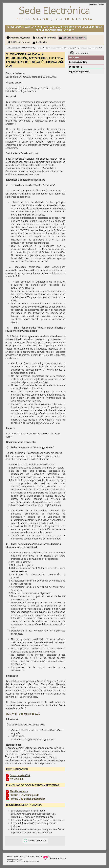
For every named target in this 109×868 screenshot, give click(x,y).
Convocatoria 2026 (20, 775)
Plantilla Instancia (19, 791)
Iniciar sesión (75, 67)
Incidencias (42, 42)
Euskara (101, 4)
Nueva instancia (35, 841)
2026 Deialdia (17, 779)
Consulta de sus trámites (75, 38)
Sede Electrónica (13, 48)
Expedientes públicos (79, 72)
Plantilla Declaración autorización (28, 799)
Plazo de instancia (15, 73)
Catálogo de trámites (46, 38)
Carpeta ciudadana (78, 62)
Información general (20, 38)
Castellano (93, 4)
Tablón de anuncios (20, 42)
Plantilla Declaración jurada (24, 795)
